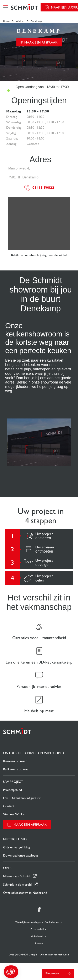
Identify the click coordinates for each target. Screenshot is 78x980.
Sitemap (39, 943)
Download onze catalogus (21, 855)
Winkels (20, 21)
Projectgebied (12, 790)
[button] (11, 972)
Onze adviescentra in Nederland (25, 893)
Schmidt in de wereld (17, 885)
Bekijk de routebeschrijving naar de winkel (39, 255)
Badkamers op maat (16, 769)
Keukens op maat (15, 761)
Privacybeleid (37, 929)
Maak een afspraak (30, 825)
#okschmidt (38, 936)
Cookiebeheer (52, 922)
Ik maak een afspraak (39, 42)
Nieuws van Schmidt (17, 876)
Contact (9, 806)
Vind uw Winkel (14, 814)
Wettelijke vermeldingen (28, 922)
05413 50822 (39, 188)
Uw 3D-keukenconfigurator (22, 798)
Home (6, 21)
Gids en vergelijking (17, 847)
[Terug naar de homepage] (24, 7)
